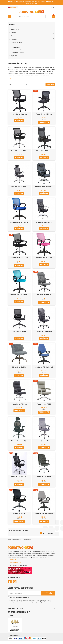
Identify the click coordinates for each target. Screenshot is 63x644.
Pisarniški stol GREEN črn (19, 187)
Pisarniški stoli (16, 47)
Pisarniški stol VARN (19, 333)
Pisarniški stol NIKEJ (19, 516)
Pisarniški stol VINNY (19, 369)
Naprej (51, 536)
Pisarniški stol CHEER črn (19, 151)
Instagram (15, 585)
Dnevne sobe (15, 29)
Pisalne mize (15, 45)
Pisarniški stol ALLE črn (19, 114)
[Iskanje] (32, 16)
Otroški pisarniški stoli (18, 52)
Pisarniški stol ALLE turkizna (19, 296)
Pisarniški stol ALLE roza (44, 259)
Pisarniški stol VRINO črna (44, 223)
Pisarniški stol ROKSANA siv (44, 516)
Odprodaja (14, 56)
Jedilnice (13, 33)
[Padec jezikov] (13, 7)
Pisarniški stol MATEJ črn (19, 479)
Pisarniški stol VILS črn (19, 406)
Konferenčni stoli (16, 50)
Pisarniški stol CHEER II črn (19, 259)
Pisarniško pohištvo (17, 42)
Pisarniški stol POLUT (44, 296)
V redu (48, 596)
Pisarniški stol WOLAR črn (44, 333)
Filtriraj (50, 85)
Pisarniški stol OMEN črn (44, 114)
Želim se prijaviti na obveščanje (18, 600)
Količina (11, 85)
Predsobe (14, 39)
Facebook (10, 585)
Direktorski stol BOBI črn (19, 443)
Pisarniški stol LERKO (44, 479)
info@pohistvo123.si (16, 566)
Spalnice (13, 36)
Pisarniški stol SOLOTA (44, 151)
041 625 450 (13, 563)
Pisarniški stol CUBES (44, 406)
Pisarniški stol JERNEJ (44, 443)
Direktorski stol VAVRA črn (44, 187)
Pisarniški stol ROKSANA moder (44, 369)
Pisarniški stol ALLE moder (19, 223)
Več (10, 78)
